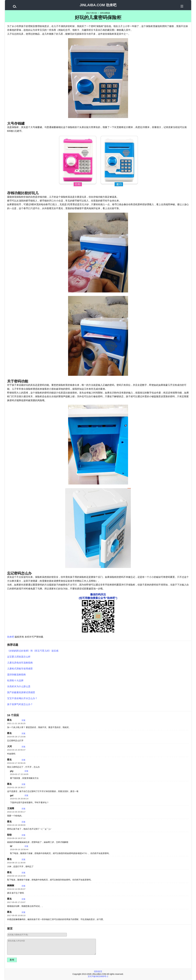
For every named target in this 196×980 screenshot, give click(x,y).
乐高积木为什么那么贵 (19, 686)
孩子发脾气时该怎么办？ (20, 704)
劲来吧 (11, 637)
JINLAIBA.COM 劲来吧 (98, 5)
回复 (24, 720)
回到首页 (98, 971)
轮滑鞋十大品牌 (15, 680)
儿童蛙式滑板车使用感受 (20, 669)
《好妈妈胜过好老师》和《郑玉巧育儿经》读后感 (33, 651)
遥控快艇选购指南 (16, 675)
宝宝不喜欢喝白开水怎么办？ (22, 698)
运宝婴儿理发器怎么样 (19, 657)
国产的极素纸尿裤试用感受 (21, 692)
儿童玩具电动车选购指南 (20, 663)
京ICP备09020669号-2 (98, 976)
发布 (12, 960)
